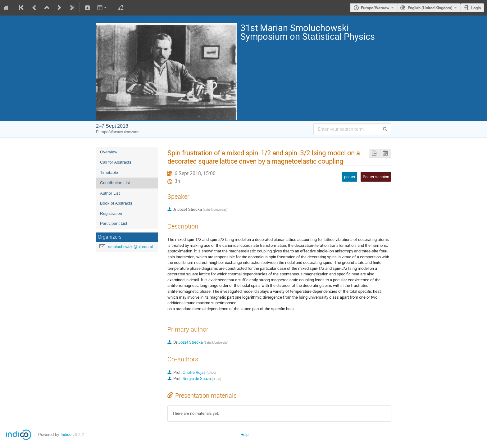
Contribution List (115, 183)
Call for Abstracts (116, 162)
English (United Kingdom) (430, 8)
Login (476, 8)
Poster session (376, 177)
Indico (66, 434)
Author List (110, 193)
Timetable (109, 172)
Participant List (114, 223)
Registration (111, 213)
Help (244, 434)
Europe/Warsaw (375, 8)
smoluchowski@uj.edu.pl (130, 247)
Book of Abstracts (116, 203)
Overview (109, 152)
